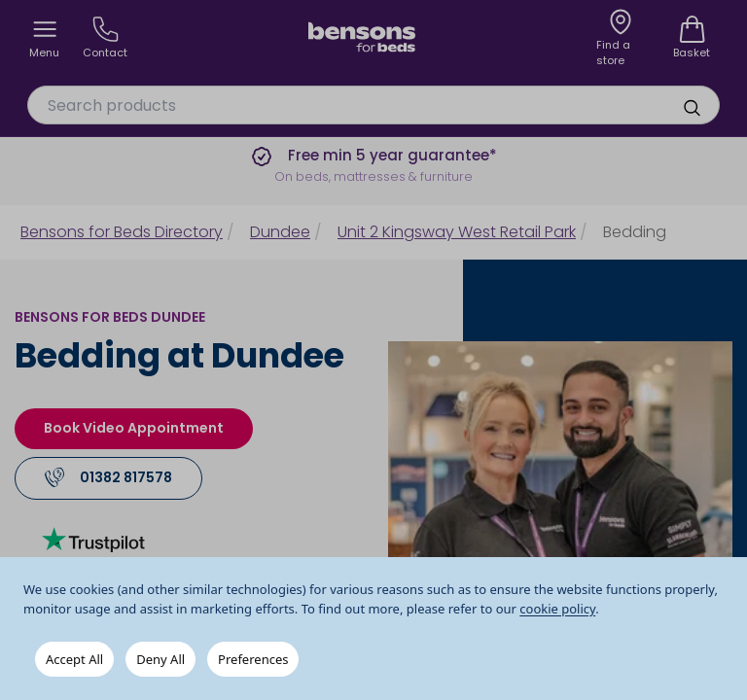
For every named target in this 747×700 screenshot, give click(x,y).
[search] (692, 107)
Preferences (253, 659)
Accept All (74, 659)
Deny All (160, 659)
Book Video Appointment (134, 428)
